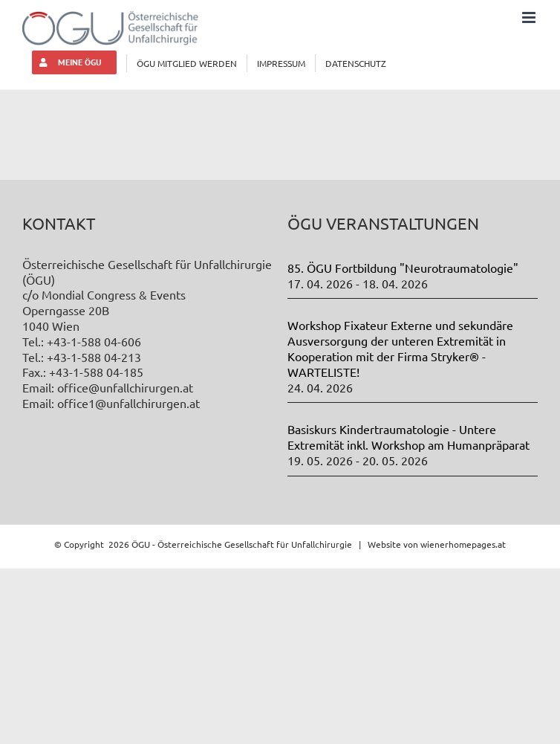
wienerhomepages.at (463, 544)
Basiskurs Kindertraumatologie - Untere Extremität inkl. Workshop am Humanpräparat (408, 437)
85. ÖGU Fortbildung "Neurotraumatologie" (403, 268)
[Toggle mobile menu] (530, 17)
